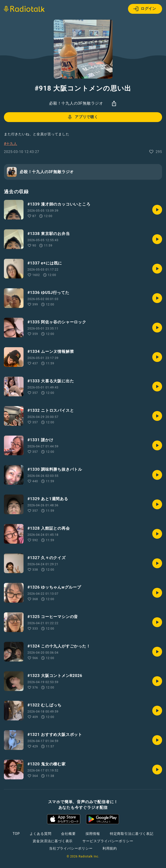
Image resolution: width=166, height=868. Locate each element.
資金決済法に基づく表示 (53, 841)
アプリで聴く (83, 117)
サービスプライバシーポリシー (108, 841)
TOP (16, 834)
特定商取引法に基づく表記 (132, 834)
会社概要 (68, 834)
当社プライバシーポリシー (71, 848)
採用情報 (93, 834)
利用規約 (110, 848)
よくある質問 (41, 834)
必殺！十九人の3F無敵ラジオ (76, 103)
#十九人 (11, 144)
